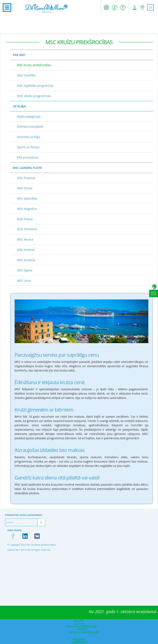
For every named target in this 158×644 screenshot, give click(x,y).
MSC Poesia (25, 219)
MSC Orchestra (27, 229)
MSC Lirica (24, 281)
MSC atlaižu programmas (34, 96)
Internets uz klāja (29, 137)
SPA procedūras (28, 157)
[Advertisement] (79, 24)
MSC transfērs (26, 75)
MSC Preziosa (26, 178)
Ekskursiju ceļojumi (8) (81, 626)
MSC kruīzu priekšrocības (34, 65)
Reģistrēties (79, 642)
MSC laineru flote (27, 168)
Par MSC (19, 55)
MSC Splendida (27, 198)
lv (151, 7)
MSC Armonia (26, 260)
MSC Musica (25, 239)
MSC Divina (25, 188)
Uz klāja (19, 106)
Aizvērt (79, 620)
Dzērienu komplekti (30, 127)
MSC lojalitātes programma (35, 86)
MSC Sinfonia (26, 250)
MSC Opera (25, 270)
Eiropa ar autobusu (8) (84, 632)
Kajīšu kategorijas (29, 116)
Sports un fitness (28, 147)
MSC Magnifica (27, 209)
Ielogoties (79, 639)
